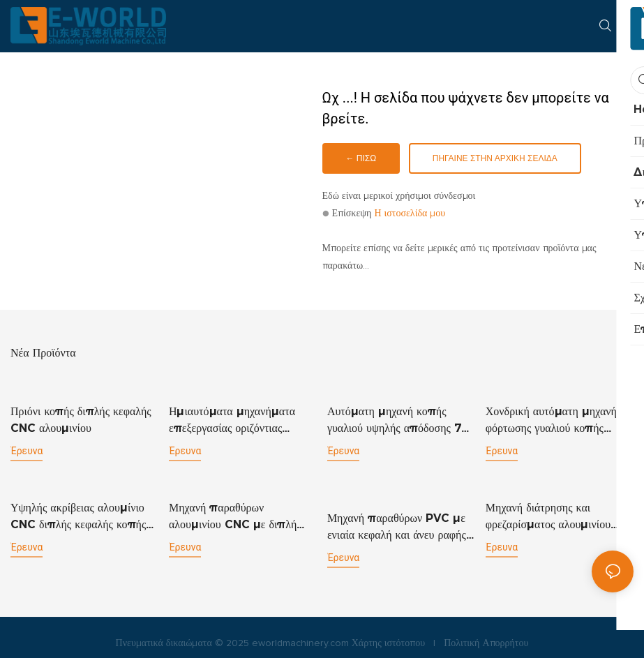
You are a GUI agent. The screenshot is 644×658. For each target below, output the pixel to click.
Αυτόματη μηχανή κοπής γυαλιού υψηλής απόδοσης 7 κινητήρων (394, 420)
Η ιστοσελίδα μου (410, 214)
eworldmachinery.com (300, 631)
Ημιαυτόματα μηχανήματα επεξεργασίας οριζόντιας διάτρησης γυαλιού (232, 420)
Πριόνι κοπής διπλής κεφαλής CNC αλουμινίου (81, 419)
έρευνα (27, 450)
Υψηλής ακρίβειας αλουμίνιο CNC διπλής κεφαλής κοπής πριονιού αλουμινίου (78, 516)
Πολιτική (462, 631)
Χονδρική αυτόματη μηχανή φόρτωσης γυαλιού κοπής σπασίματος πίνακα (551, 420)
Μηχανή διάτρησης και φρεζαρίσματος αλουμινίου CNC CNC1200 (548, 516)
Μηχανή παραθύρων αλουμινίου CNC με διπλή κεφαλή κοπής (233, 516)
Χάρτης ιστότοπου (388, 631)
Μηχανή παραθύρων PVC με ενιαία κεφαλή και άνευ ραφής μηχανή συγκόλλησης (397, 516)
